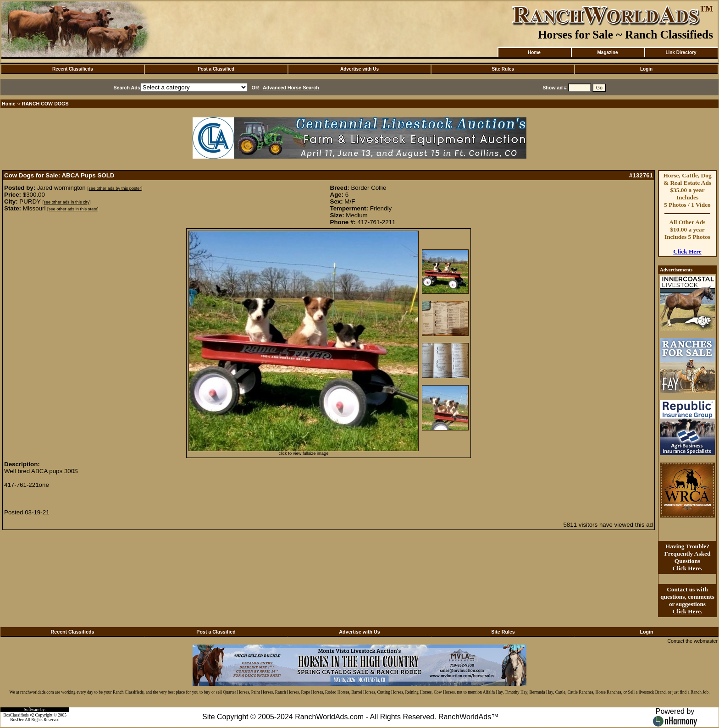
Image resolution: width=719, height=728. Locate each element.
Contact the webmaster (692, 641)
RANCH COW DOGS (45, 104)
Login (646, 69)
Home (534, 52)
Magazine (607, 52)
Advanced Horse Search (291, 88)
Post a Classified (216, 69)
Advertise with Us (359, 69)
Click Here (687, 251)
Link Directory (681, 52)
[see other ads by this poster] (115, 188)
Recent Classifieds (73, 69)
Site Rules (503, 69)
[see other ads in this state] (73, 209)
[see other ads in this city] (66, 202)
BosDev (17, 720)
